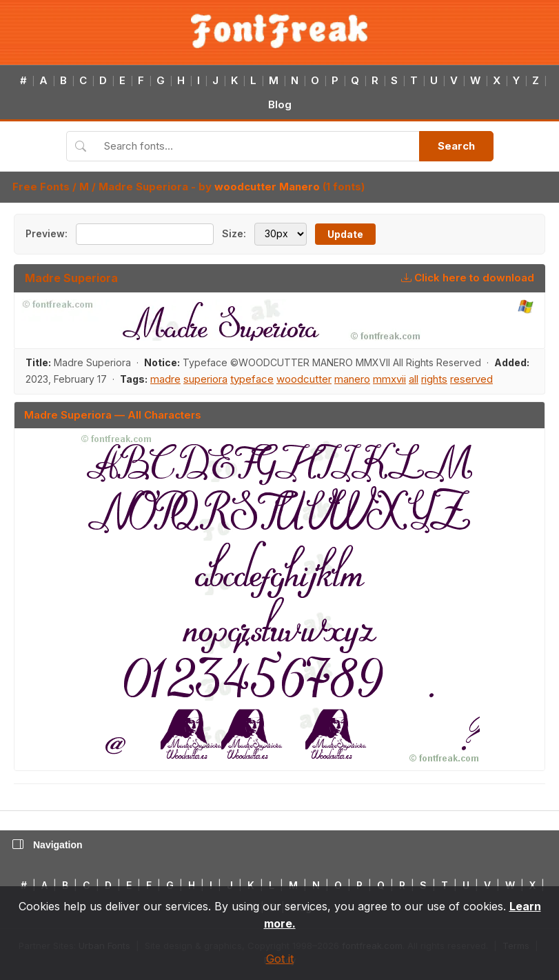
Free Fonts (41, 187)
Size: (234, 233)
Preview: (47, 233)
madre (165, 379)
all (414, 379)
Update (345, 234)
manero (352, 379)
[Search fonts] (257, 146)
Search (456, 146)
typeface (252, 379)
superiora (205, 379)
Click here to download (468, 278)
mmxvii (389, 379)
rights (434, 379)
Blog (280, 104)
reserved (471, 379)
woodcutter (304, 379)
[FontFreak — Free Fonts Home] (279, 31)
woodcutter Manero (267, 187)
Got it (280, 959)
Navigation (48, 845)
